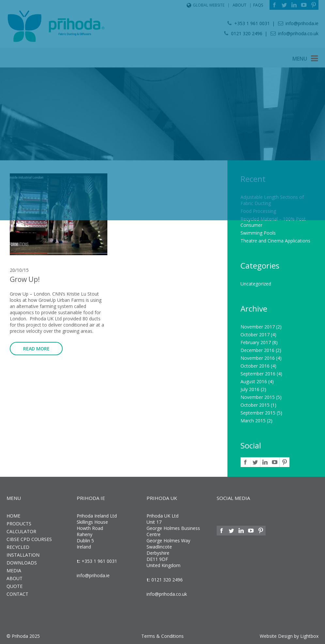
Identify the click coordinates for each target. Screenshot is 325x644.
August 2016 (254, 381)
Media (14, 571)
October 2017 (255, 335)
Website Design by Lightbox (289, 636)
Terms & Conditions (162, 636)
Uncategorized (256, 284)
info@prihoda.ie (93, 575)
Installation (23, 555)
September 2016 (258, 374)
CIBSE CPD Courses (29, 539)
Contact (17, 594)
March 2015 (253, 421)
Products (19, 524)
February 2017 (256, 342)
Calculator (21, 531)
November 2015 (258, 397)
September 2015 (258, 413)
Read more (36, 349)
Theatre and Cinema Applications (275, 241)
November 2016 (258, 358)
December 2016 (257, 350)
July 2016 (250, 389)
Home (13, 516)
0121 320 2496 (166, 580)
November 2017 (258, 327)
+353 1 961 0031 (99, 561)
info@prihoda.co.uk (167, 594)
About (15, 578)
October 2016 (255, 366)
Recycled (18, 547)
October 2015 (255, 405)
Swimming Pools (258, 233)
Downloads (22, 563)
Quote (15, 586)
